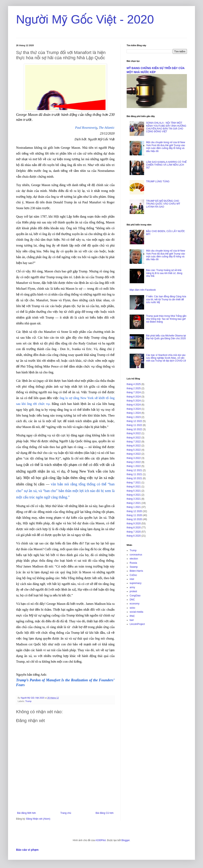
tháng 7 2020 (134, 532)
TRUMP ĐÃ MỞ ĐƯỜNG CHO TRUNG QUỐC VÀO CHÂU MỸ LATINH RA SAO (163, 204)
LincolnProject (137, 624)
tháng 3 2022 (134, 458)
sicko (132, 608)
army (132, 587)
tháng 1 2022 (134, 466)
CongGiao (135, 596)
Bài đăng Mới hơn (26, 813)
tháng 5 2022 (134, 450)
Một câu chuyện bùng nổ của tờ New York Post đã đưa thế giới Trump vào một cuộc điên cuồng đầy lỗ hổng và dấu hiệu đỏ (166, 147)
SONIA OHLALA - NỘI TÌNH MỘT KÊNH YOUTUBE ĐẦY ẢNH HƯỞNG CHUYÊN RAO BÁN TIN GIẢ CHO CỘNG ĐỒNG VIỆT (166, 127)
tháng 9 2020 (134, 524)
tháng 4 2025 (134, 384)
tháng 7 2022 (134, 442)
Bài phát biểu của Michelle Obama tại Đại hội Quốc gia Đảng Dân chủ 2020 (166, 337)
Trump (28, 701)
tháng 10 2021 (134, 478)
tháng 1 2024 (134, 413)
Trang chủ (66, 813)
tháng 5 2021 (134, 491)
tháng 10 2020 (134, 519)
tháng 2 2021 (134, 503)
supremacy (136, 583)
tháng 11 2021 (134, 474)
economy (135, 604)
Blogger (126, 840)
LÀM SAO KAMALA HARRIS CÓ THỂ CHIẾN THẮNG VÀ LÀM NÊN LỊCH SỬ (166, 165)
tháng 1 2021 (134, 507)
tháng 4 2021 (134, 495)
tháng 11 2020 (134, 515)
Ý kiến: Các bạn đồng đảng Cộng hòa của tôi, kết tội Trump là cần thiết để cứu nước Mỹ (166, 299)
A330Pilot (101, 840)
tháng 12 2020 (134, 511)
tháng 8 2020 (134, 528)
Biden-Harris (136, 571)
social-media (136, 612)
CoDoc (133, 575)
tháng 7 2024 (134, 392)
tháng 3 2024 (134, 409)
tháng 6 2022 (134, 446)
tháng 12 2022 (134, 421)
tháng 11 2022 (134, 425)
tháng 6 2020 (134, 536)
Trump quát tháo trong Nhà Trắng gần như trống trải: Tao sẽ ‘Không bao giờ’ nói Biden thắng (166, 319)
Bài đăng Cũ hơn (105, 813)
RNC (132, 616)
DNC (132, 600)
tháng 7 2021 (134, 483)
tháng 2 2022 (134, 462)
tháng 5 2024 (134, 401)
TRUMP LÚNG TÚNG (158, 181)
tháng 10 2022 (134, 429)
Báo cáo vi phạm (27, 850)
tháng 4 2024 (134, 405)
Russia (133, 563)
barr (132, 620)
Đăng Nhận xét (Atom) (38, 819)
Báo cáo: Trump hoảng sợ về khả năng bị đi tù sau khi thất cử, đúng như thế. (164, 273)
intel (132, 579)
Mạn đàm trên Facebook (143, 290)
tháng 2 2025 (134, 388)
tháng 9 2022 (134, 433)
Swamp (134, 567)
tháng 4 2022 (134, 454)
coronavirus (136, 555)
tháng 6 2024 (134, 397)
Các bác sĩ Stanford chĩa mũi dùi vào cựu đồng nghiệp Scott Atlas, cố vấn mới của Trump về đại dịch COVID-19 (166, 358)
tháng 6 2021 (134, 487)
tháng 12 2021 (134, 470)
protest (133, 591)
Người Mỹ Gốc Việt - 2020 (85, 19)
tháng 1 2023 (134, 417)
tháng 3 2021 (134, 499)
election (134, 559)
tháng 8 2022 (134, 438)
